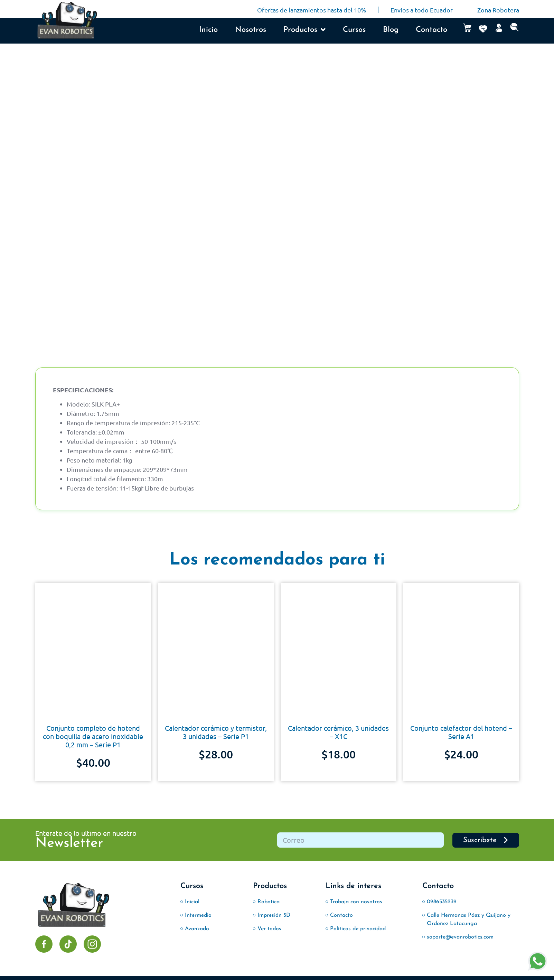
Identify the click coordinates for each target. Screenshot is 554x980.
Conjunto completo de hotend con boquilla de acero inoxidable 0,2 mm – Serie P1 (93, 736)
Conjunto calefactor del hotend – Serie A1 (461, 732)
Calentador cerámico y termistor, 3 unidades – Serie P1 (216, 732)
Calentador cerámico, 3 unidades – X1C (338, 732)
